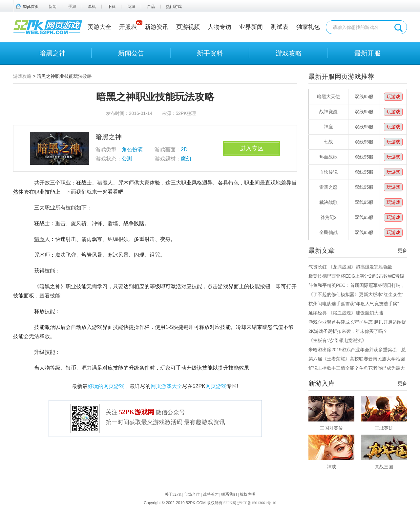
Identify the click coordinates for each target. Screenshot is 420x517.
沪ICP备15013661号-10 (257, 503)
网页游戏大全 (166, 386)
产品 (151, 7)
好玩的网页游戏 (106, 386)
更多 (402, 250)
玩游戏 (393, 97)
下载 (112, 7)
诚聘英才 (211, 494)
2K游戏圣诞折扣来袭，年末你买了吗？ (348, 331)
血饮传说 (328, 172)
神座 (328, 127)
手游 (72, 7)
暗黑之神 (52, 53)
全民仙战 (328, 232)
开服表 (128, 27)
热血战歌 (328, 157)
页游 (131, 7)
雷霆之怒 (328, 187)
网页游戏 (216, 386)
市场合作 (192, 494)
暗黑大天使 (328, 97)
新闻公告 (131, 53)
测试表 (280, 27)
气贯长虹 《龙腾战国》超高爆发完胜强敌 (350, 267)
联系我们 (229, 494)
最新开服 (367, 53)
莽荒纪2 (328, 217)
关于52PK (173, 494)
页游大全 (99, 27)
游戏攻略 (289, 53)
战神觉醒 (328, 112)
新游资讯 (157, 27)
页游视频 (188, 27)
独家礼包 (308, 27)
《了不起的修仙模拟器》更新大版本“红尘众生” (356, 294)
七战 (328, 142)
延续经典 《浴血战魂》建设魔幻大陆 (346, 313)
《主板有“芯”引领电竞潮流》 (337, 340)
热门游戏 (174, 7)
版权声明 (247, 494)
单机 (92, 7)
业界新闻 (251, 27)
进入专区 (252, 148)
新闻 (52, 7)
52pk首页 (31, 7)
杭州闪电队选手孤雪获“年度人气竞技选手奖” (354, 304)
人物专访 (220, 27)
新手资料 (210, 53)
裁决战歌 (328, 202)
